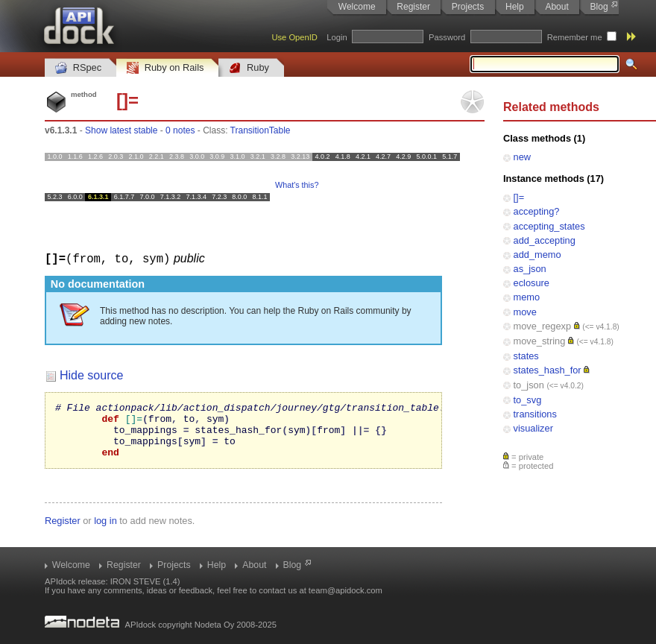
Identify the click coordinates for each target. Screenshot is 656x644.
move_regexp (543, 326)
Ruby (249, 68)
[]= (519, 197)
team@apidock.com (346, 590)
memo (527, 297)
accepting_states (549, 226)
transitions (535, 414)
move (525, 312)
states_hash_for (548, 370)
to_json (529, 385)
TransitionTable (261, 130)
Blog (599, 7)
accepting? (537, 211)
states (526, 356)
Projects (468, 7)
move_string (540, 341)
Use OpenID (294, 37)
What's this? (297, 185)
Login (337, 37)
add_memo (537, 255)
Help (515, 7)
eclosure (532, 283)
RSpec (78, 68)
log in (105, 531)
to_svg (528, 400)
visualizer (533, 428)
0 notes (180, 130)
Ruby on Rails (165, 68)
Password (447, 37)
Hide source (91, 375)
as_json (530, 269)
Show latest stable (121, 130)
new (522, 157)
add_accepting (545, 240)
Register (413, 7)
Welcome (357, 7)
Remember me (575, 37)
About (556, 7)
